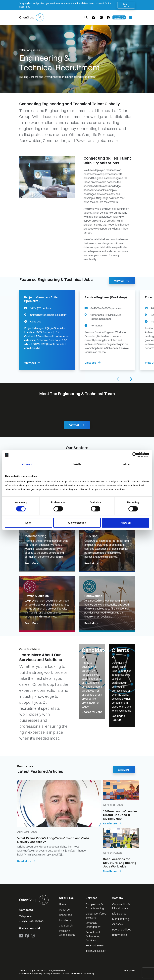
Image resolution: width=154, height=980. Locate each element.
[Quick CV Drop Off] (94, 18)
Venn (133, 970)
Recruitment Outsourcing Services (93, 936)
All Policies (24, 973)
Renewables (120, 935)
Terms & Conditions (71, 973)
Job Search (66, 925)
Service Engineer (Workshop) (106, 297)
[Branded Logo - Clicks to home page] (32, 17)
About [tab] (127, 464)
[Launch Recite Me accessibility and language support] (119, 17)
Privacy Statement (52, 973)
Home (63, 904)
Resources (66, 915)
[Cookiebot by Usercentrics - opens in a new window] (135, 455)
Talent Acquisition (96, 951)
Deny (28, 523)
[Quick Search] (86, 17)
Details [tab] (77, 464)
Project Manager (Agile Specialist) (41, 299)
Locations (65, 920)
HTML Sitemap (88, 973)
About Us (64, 910)
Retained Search (95, 945)
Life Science (119, 914)
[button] (131, 379)
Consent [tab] (27, 464)
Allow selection (77, 523)
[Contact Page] (101, 18)
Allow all (126, 523)
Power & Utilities (122, 929)
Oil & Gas (118, 924)
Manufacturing (121, 919)
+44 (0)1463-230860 (31, 921)
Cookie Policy (36, 973)
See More (124, 770)
